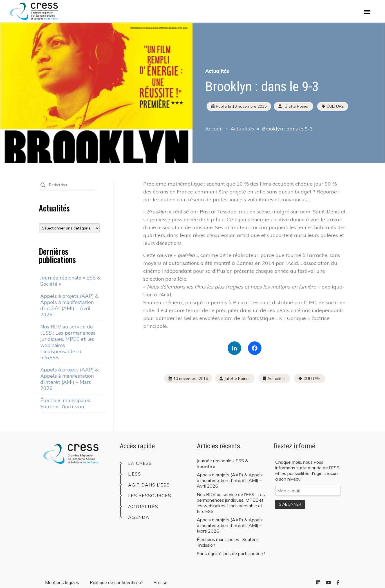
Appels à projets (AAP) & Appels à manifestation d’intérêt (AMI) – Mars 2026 (70, 379)
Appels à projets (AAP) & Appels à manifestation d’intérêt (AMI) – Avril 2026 (70, 305)
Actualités (217, 71)
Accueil (214, 129)
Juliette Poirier (237, 379)
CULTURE (335, 106)
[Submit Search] (43, 185)
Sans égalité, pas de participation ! (231, 553)
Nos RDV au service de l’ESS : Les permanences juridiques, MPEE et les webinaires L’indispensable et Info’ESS (68, 342)
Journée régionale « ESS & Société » (70, 281)
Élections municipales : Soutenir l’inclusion (66, 404)
